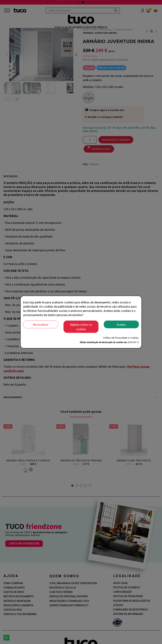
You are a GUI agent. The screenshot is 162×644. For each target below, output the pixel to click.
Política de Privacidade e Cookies (121, 338)
